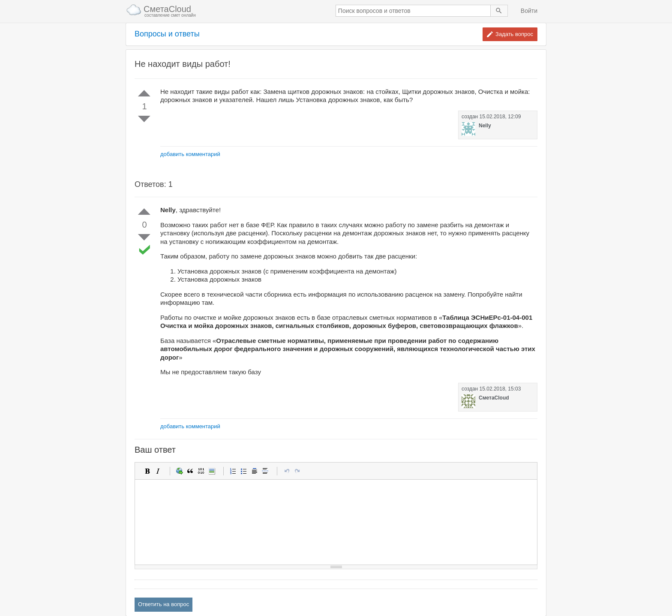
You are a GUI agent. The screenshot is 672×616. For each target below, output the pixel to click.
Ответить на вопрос (163, 604)
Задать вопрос (514, 34)
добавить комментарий (190, 154)
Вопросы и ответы (167, 34)
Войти (529, 11)
